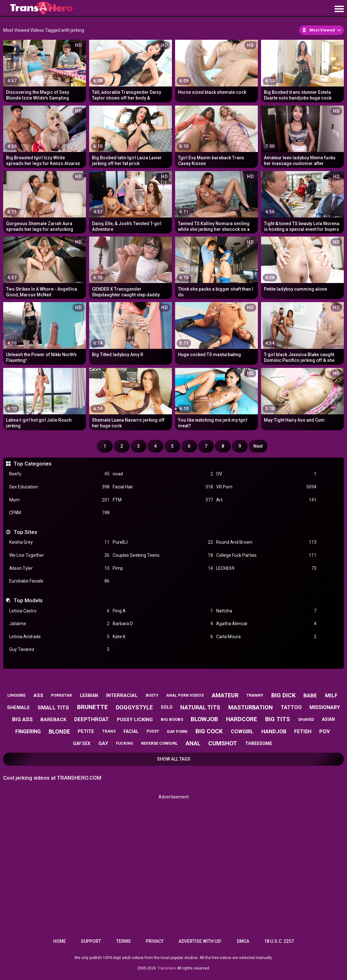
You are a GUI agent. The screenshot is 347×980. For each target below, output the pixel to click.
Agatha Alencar (266, 624)
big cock (209, 731)
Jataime (59, 624)
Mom (59, 500)
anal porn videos (185, 695)
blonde (59, 732)
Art (266, 500)
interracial (122, 695)
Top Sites (25, 532)
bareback (53, 720)
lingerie (16, 695)
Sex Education (59, 487)
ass (38, 695)
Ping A (163, 611)
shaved (306, 719)
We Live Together (59, 555)
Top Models (28, 600)
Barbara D (163, 624)
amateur (225, 695)
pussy (153, 731)
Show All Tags (174, 759)
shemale (18, 707)
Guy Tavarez (59, 649)
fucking (124, 743)
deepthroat (92, 719)
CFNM (59, 513)
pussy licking (135, 720)
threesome (259, 743)
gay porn (177, 732)
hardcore (242, 719)
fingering (28, 732)
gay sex (82, 743)
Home (60, 941)
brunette (92, 707)
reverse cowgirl (159, 743)
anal (193, 743)
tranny (255, 695)
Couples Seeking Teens (163, 555)
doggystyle (134, 707)
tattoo (291, 707)
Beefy (59, 474)
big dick (283, 695)
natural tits (200, 707)
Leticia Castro (59, 611)
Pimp (163, 568)
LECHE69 (266, 568)
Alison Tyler (59, 568)
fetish (303, 732)
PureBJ (163, 542)
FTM (163, 500)
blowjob (204, 719)
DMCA (243, 941)
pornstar (61, 695)
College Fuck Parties (266, 555)
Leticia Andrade (59, 637)
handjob (274, 731)
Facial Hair (163, 487)
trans (109, 731)
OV (266, 474)
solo (167, 707)
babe (310, 695)
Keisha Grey (59, 542)
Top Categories (33, 464)
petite (86, 731)
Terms (124, 941)
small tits (53, 707)
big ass (22, 719)
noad (163, 474)
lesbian (89, 695)
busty (152, 695)
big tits (278, 719)
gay (103, 743)
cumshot (223, 743)
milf (331, 695)
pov (325, 732)
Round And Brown (266, 542)
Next (258, 446)
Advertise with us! (200, 941)
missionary (325, 707)
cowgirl (242, 732)
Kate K (163, 637)
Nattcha (266, 611)
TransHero (166, 968)
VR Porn (266, 487)
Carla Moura (266, 637)
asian (328, 719)
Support (91, 941)
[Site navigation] (339, 9)
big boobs (172, 719)
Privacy (155, 941)
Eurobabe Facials (59, 581)
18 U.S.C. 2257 (279, 941)
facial (131, 731)
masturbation (251, 707)
